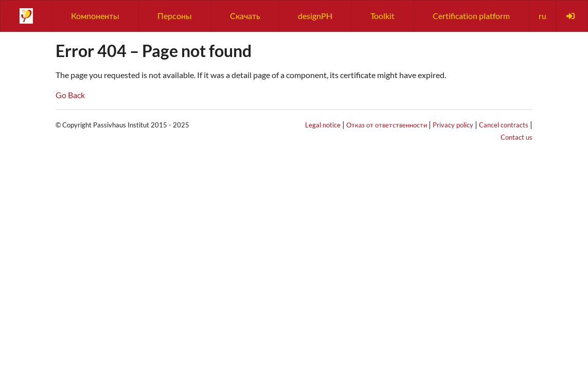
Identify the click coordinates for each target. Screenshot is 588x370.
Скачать (245, 16)
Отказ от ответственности (387, 125)
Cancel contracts (504, 125)
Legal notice (323, 125)
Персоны (175, 16)
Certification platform (471, 16)
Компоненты (95, 16)
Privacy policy (453, 125)
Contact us (516, 137)
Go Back (70, 95)
